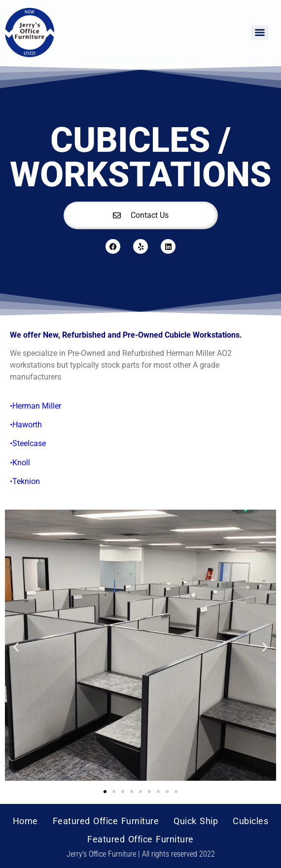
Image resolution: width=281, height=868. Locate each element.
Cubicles (250, 821)
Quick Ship (196, 821)
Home (25, 821)
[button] (16, 647)
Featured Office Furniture (106, 821)
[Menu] (260, 33)
